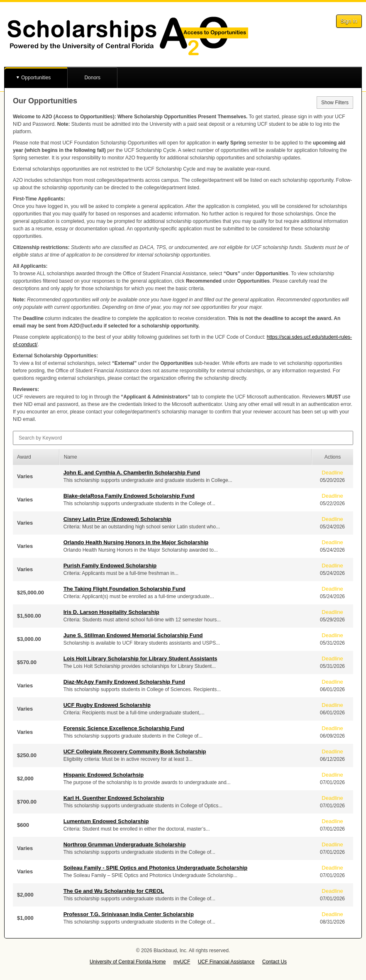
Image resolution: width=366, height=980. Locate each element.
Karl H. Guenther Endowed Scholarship (114, 798)
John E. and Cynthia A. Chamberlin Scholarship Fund (132, 473)
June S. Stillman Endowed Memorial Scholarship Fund (133, 635)
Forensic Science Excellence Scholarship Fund (124, 728)
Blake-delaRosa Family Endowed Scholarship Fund (129, 496)
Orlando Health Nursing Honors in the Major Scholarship (136, 542)
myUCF (182, 962)
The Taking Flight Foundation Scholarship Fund (124, 589)
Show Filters (335, 103)
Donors (92, 78)
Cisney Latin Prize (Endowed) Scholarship (117, 519)
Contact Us (274, 962)
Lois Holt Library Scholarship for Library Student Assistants (140, 659)
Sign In (349, 21)
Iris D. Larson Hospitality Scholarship (111, 612)
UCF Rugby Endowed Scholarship (107, 705)
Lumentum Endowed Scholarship (106, 821)
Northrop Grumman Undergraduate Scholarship (125, 844)
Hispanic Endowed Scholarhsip (104, 775)
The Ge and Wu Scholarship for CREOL (114, 891)
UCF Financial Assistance (226, 962)
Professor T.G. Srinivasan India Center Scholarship (129, 914)
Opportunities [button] (36, 78)
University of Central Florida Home (128, 962)
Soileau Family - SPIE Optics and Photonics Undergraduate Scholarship (156, 868)
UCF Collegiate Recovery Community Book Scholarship (135, 751)
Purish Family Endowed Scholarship (110, 566)
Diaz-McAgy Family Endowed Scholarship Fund (124, 682)
